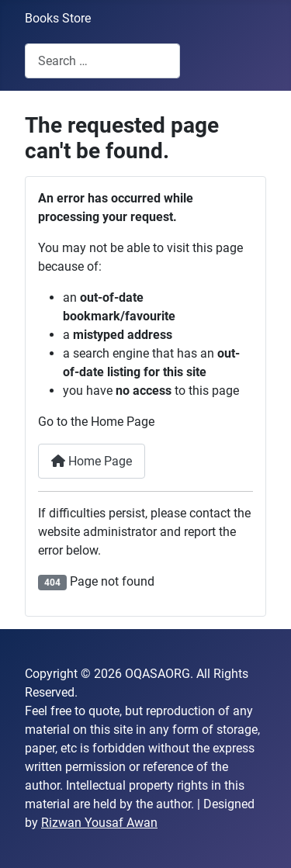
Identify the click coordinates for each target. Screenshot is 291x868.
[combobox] (102, 61)
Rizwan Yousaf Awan (99, 823)
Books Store (58, 18)
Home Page (92, 461)
